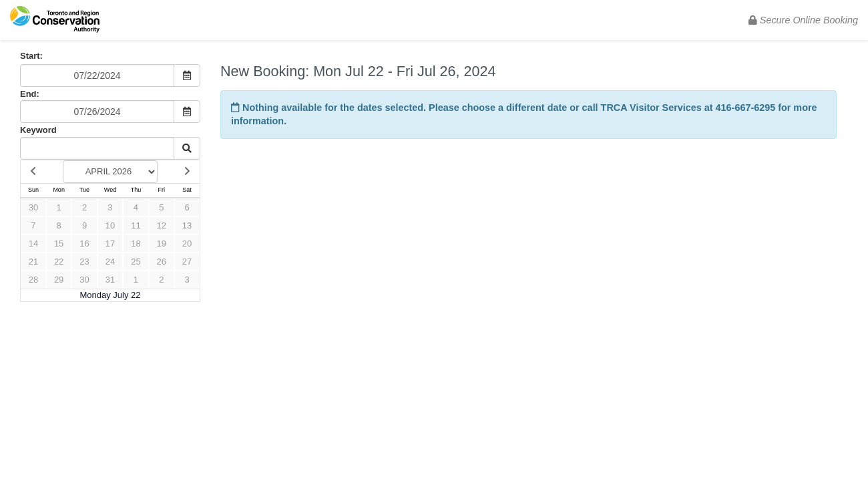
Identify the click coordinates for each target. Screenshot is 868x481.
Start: (31, 56)
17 (110, 244)
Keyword (38, 130)
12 (162, 225)
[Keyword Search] (97, 148)
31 (110, 280)
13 (187, 225)
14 (33, 244)
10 (110, 225)
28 (33, 280)
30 (33, 207)
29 (59, 280)
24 (110, 262)
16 (84, 244)
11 (136, 225)
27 (187, 262)
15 (59, 244)
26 (162, 262)
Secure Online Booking (803, 20)
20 (187, 244)
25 (136, 262)
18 (136, 244)
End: (30, 94)
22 (59, 262)
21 (33, 262)
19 (162, 244)
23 (84, 262)
